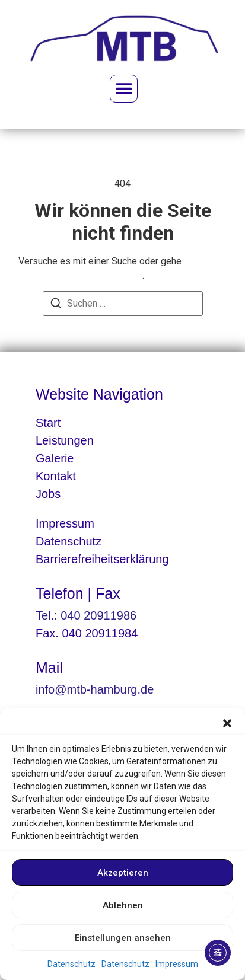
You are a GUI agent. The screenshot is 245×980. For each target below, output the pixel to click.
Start (48, 423)
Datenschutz (71, 964)
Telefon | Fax (78, 593)
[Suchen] (56, 305)
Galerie (55, 458)
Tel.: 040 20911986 (86, 615)
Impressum (177, 964)
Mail (49, 668)
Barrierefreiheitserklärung (102, 559)
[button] (227, 723)
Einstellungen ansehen (123, 938)
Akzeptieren (123, 873)
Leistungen (65, 440)
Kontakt (56, 476)
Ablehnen (123, 905)
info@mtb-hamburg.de (95, 689)
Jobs (48, 494)
